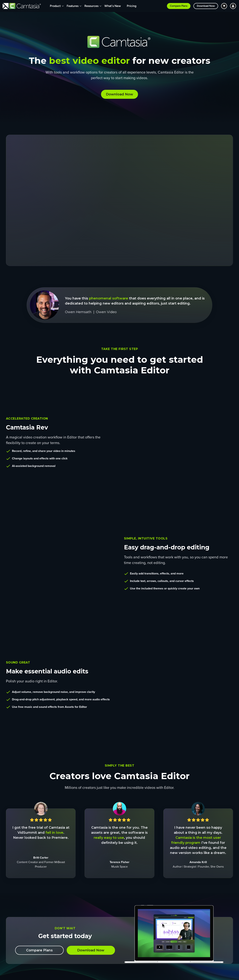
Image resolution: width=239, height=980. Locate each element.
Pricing (132, 6)
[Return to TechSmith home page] (6, 6)
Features (73, 6)
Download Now (206, 6)
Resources (91, 6)
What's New (113, 6)
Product (55, 6)
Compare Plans (179, 6)
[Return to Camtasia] (25, 6)
